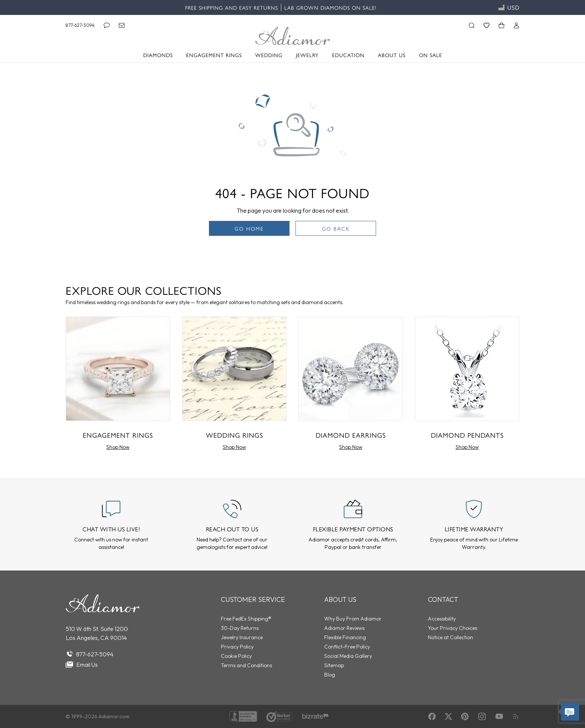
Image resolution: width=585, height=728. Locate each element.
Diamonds (158, 55)
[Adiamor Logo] (292, 36)
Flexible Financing (345, 637)
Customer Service (253, 599)
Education (348, 55)
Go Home (249, 228)
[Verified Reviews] (315, 717)
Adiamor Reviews (344, 628)
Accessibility (442, 619)
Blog (330, 675)
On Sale (431, 55)
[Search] (472, 25)
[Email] (122, 25)
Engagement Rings (214, 55)
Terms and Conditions (246, 665)
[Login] (516, 25)
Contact (443, 599)
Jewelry (307, 55)
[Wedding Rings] (234, 385)
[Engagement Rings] (118, 385)
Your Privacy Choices (453, 628)
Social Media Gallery (348, 656)
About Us (392, 55)
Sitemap (334, 665)
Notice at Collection (451, 637)
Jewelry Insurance (242, 637)
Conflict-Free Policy (347, 647)
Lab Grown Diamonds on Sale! (330, 7)
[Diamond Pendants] (467, 385)
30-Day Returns (240, 628)
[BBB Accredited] (243, 716)
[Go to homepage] (103, 603)
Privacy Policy (237, 647)
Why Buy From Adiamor (353, 619)
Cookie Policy (236, 656)
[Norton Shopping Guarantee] (280, 716)
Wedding (269, 55)
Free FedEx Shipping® (246, 619)
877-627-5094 (80, 25)
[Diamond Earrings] (351, 385)
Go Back (336, 228)
